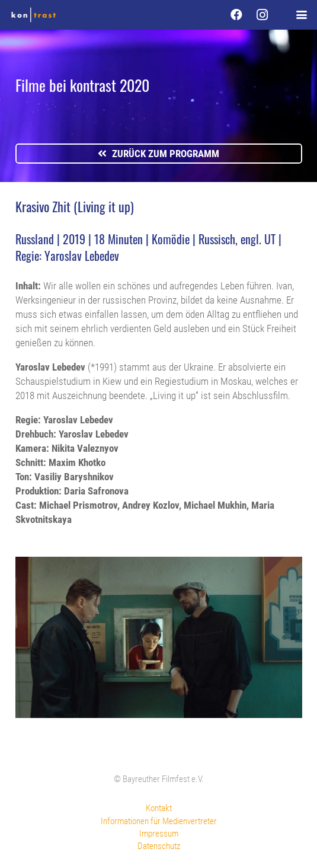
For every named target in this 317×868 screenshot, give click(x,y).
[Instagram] (262, 15)
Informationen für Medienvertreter (159, 821)
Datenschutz (159, 846)
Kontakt (159, 808)
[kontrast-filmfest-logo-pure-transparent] (33, 15)
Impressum (159, 834)
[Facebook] (236, 15)
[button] (301, 15)
